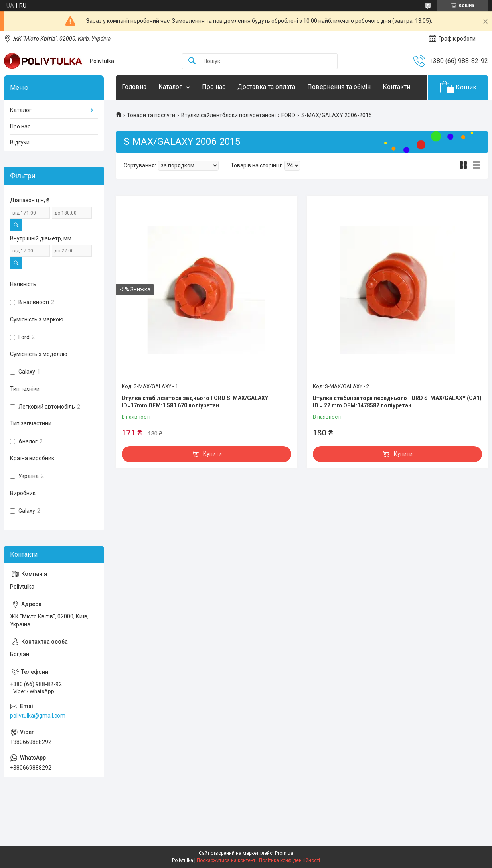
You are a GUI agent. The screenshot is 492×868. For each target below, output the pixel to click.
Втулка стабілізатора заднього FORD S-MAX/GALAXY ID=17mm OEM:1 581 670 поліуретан (195, 402)
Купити (212, 454)
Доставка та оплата (266, 87)
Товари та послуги (151, 115)
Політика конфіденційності (289, 860)
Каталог (170, 87)
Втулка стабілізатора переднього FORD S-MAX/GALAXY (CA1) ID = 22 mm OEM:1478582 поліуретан (397, 402)
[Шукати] (192, 61)
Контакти (396, 87)
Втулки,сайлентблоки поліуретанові (228, 115)
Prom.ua (284, 853)
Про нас (214, 87)
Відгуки (20, 142)
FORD (288, 115)
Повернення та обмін (339, 87)
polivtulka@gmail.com (38, 716)
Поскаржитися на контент (226, 860)
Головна (134, 87)
